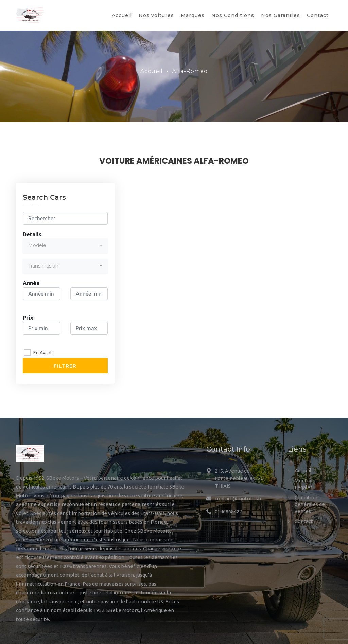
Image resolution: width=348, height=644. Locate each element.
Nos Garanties (281, 15)
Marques (193, 15)
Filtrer (65, 366)
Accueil (122, 15)
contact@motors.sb (238, 499)
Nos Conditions (233, 15)
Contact (318, 15)
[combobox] (65, 246)
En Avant (43, 353)
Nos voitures (156, 15)
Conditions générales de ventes (310, 504)
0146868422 (228, 511)
